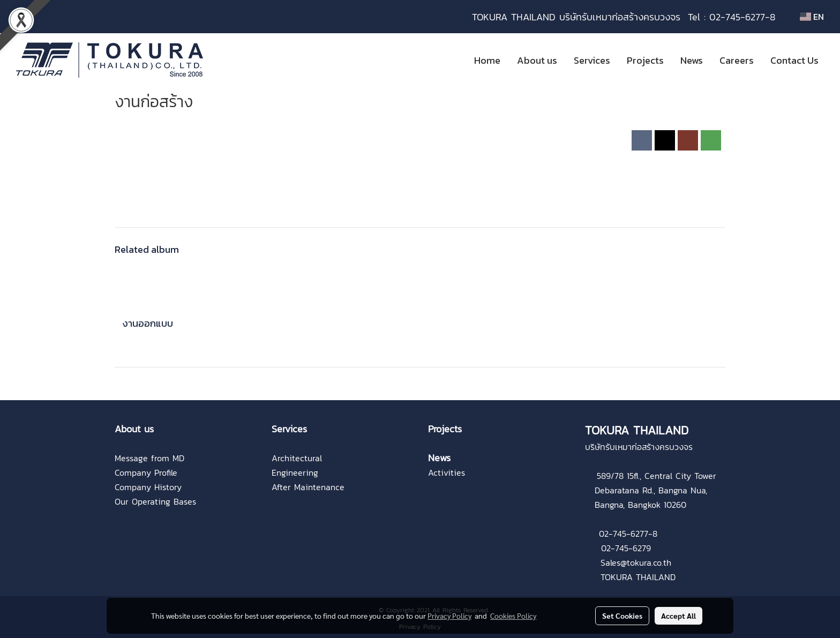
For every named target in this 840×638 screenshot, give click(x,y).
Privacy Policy (449, 616)
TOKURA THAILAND (638, 577)
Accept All (678, 616)
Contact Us (794, 60)
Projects (645, 60)
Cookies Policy (513, 616)
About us (537, 60)
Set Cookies (622, 616)
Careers (737, 60)
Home (487, 60)
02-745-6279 (626, 548)
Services (592, 60)
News (692, 60)
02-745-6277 (624, 534)
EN (812, 17)
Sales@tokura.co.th (636, 562)
